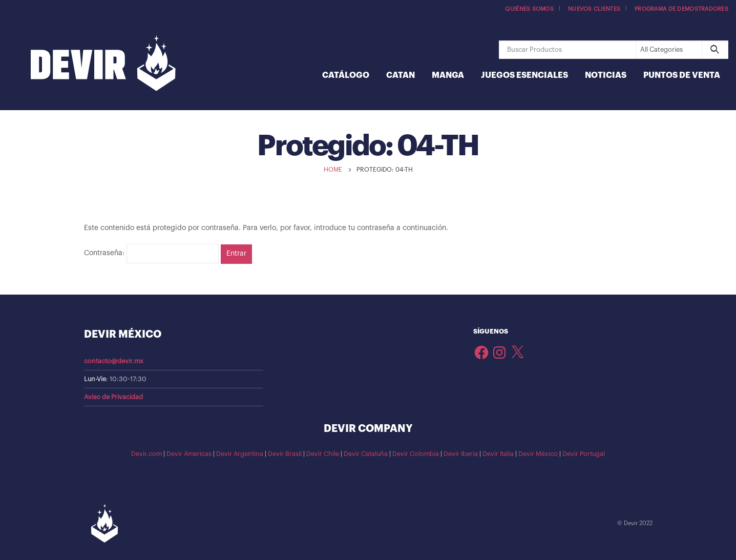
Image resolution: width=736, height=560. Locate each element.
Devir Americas (189, 454)
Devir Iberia (461, 454)
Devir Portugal (584, 454)
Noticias (606, 75)
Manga (448, 75)
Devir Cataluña (366, 454)
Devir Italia (498, 454)
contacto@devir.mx (114, 361)
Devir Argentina (240, 454)
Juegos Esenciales (524, 75)
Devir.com (146, 454)
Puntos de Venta (682, 75)
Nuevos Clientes (594, 9)
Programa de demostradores (681, 9)
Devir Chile (323, 454)
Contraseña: (151, 253)
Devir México (538, 454)
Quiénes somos (529, 9)
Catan (401, 75)
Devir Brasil (285, 454)
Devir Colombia (416, 454)
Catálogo (346, 75)
